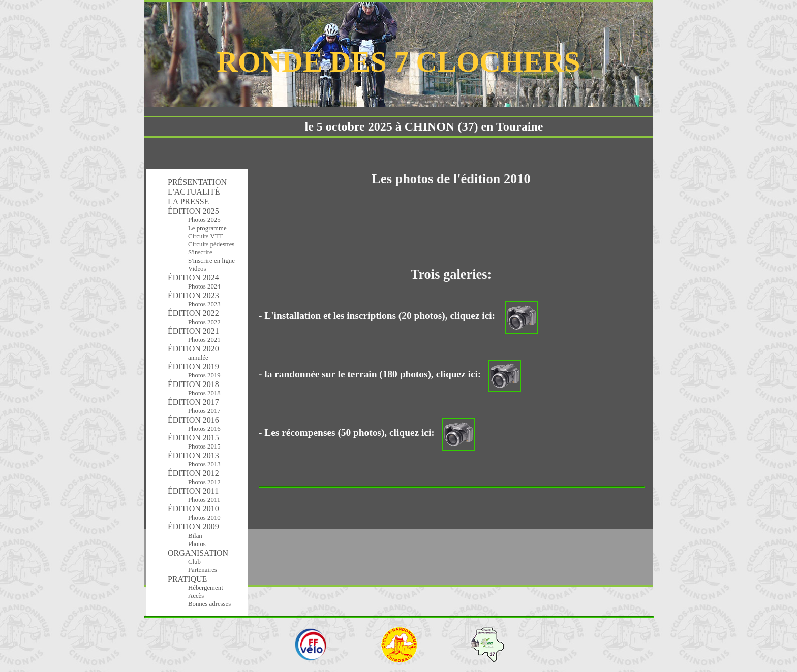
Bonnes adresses (209, 604)
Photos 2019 (204, 375)
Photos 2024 (204, 286)
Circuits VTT (205, 236)
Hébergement (206, 588)
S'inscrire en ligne (211, 261)
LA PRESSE (188, 201)
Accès (196, 596)
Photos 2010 (204, 518)
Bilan (195, 536)
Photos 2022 (204, 322)
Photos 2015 (204, 446)
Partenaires (203, 570)
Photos (197, 544)
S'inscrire (200, 252)
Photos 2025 (204, 220)
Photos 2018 (204, 393)
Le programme (207, 228)
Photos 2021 (204, 340)
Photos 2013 (204, 464)
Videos (197, 269)
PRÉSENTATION (197, 182)
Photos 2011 (204, 500)
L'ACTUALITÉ (194, 192)
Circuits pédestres (211, 244)
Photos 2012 (204, 482)
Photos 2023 (204, 304)
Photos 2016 (204, 429)
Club (194, 562)
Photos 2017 (204, 411)
